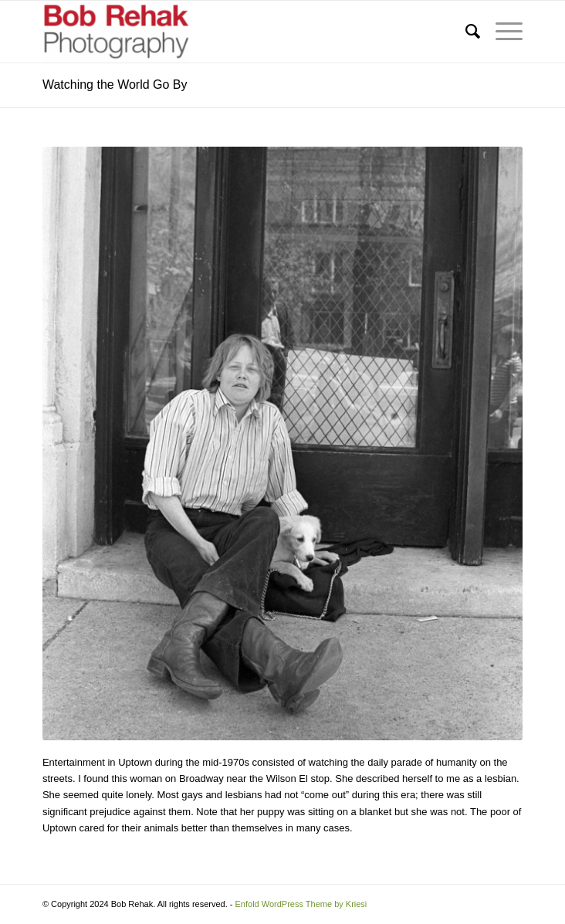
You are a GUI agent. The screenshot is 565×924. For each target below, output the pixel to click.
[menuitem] (465, 32)
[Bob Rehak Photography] (235, 32)
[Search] (465, 32)
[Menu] (501, 32)
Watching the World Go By (115, 85)
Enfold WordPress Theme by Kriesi (301, 904)
